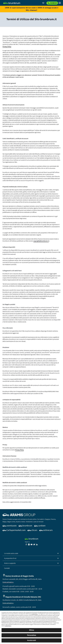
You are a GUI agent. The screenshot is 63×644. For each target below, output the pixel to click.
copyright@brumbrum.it (41, 241)
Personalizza (32, 635)
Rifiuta (32, 630)
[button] (32, 553)
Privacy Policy (7, 46)
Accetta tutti (32, 640)
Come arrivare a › (8, 582)
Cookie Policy (35, 614)
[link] (12, 3)
